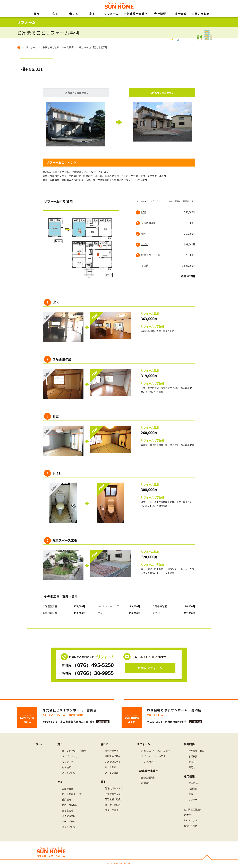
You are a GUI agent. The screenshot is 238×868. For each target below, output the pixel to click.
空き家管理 (68, 810)
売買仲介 (193, 788)
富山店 (192, 762)
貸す (92, 14)
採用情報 (180, 14)
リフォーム (112, 14)
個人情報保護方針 (193, 809)
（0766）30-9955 (87, 673)
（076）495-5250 (87, 665)
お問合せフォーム (150, 668)
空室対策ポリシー (114, 794)
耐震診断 (146, 783)
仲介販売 (66, 799)
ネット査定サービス (72, 794)
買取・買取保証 (70, 805)
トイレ (145, 244)
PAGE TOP (207, 858)
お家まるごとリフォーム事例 (58, 47)
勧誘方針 (188, 815)
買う (36, 14)
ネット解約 (111, 767)
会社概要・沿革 (196, 751)
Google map (103, 722)
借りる (74, 14)
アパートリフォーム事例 (153, 756)
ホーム (39, 744)
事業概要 (193, 756)
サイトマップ (190, 820)
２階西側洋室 (148, 223)
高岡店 (192, 767)
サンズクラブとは (71, 756)
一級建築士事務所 (136, 14)
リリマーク (68, 762)
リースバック (69, 821)
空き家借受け (69, 816)
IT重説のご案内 (113, 756)
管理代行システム (114, 788)
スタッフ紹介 (69, 773)
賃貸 (191, 794)
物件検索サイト (113, 751)
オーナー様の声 (113, 805)
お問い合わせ (201, 14)
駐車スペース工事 (151, 255)
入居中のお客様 (113, 762)
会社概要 (160, 14)
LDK (144, 212)
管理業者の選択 (113, 799)
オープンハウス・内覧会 (74, 751)
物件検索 (66, 767)
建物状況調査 (148, 777)
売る (55, 14)
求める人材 (194, 783)
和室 (144, 234)
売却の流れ (68, 788)
